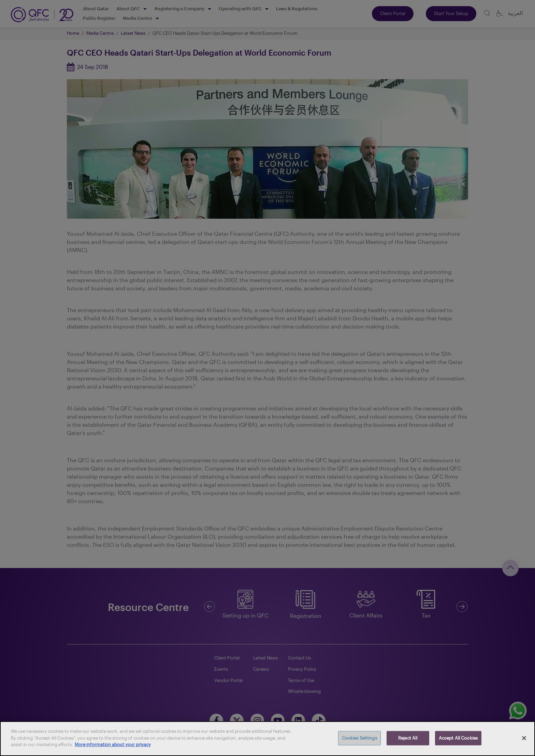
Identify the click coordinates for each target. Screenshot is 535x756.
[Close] (524, 738)
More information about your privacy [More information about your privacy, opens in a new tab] (113, 744)
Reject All (408, 738)
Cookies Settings (359, 738)
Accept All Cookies (458, 738)
